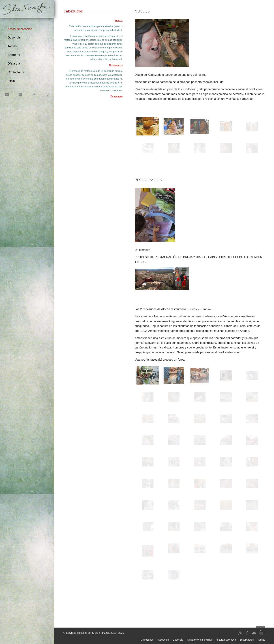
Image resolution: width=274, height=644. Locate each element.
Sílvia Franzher (101, 633)
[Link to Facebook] (34, 95)
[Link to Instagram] (47, 95)
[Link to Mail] (20, 95)
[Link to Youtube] (7, 95)
